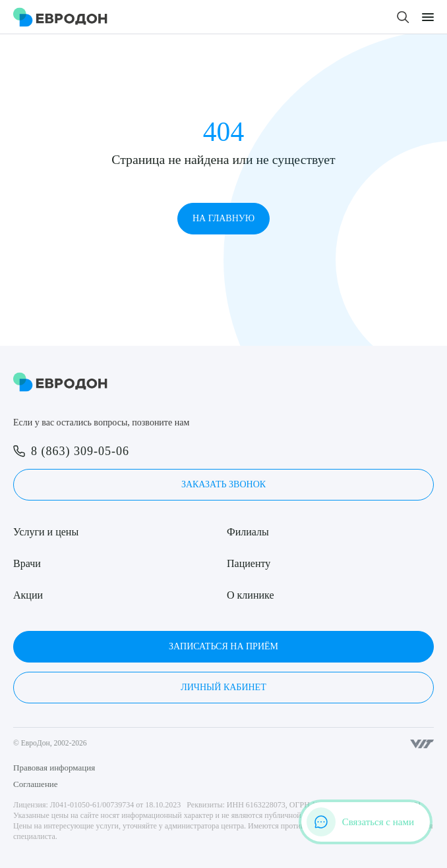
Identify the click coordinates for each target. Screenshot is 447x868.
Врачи (27, 563)
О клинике (250, 595)
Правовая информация (54, 768)
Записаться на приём (223, 646)
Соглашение (36, 784)
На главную (223, 218)
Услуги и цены (46, 532)
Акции (28, 595)
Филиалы (248, 532)
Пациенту (249, 563)
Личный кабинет (223, 687)
